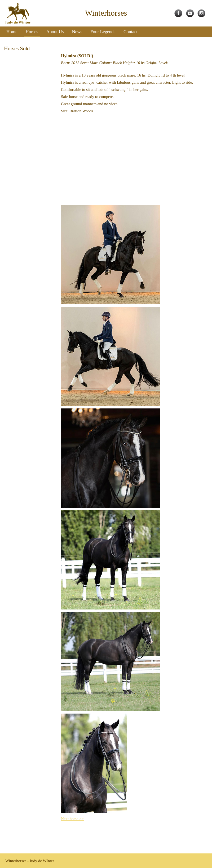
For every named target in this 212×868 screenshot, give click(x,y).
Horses (32, 32)
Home (12, 32)
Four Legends (103, 32)
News (77, 32)
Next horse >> (72, 819)
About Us (55, 32)
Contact (131, 32)
